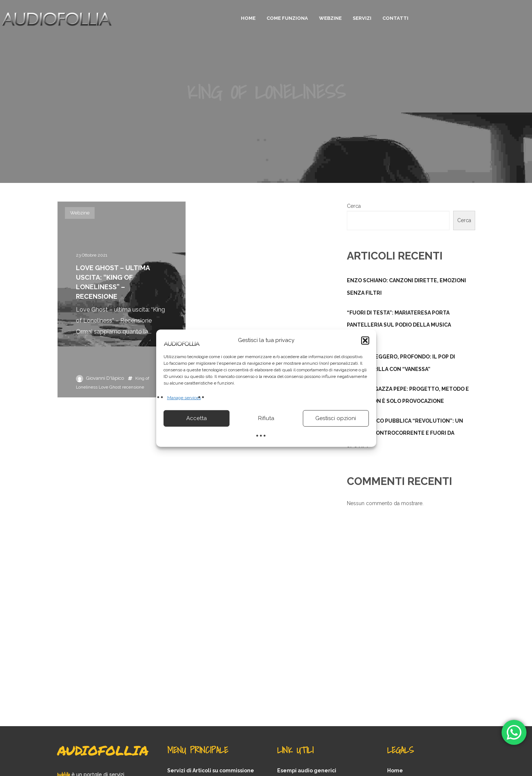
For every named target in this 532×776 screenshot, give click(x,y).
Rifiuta (266, 418)
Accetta (197, 418)
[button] (365, 340)
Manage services (184, 397)
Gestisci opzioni (336, 418)
